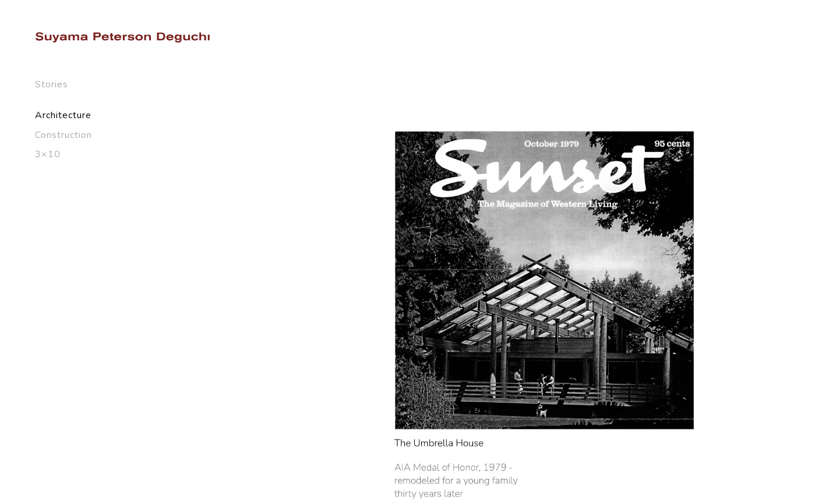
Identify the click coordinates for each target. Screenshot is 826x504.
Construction (63, 135)
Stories (52, 84)
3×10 (48, 154)
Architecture (63, 115)
